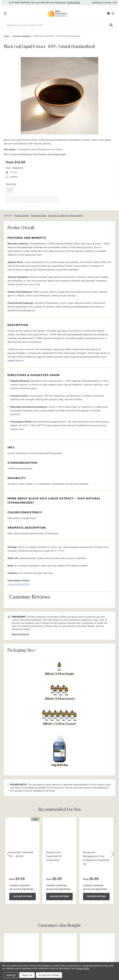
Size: (14, 168)
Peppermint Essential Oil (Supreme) (54, 856)
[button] (111, 25)
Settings (11, 975)
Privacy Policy (83, 968)
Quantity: (11, 184)
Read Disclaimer (20, 634)
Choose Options (23, 896)
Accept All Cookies (49, 975)
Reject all (27, 975)
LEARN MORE (80, 3)
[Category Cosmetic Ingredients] (22, 36)
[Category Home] (6, 36)
